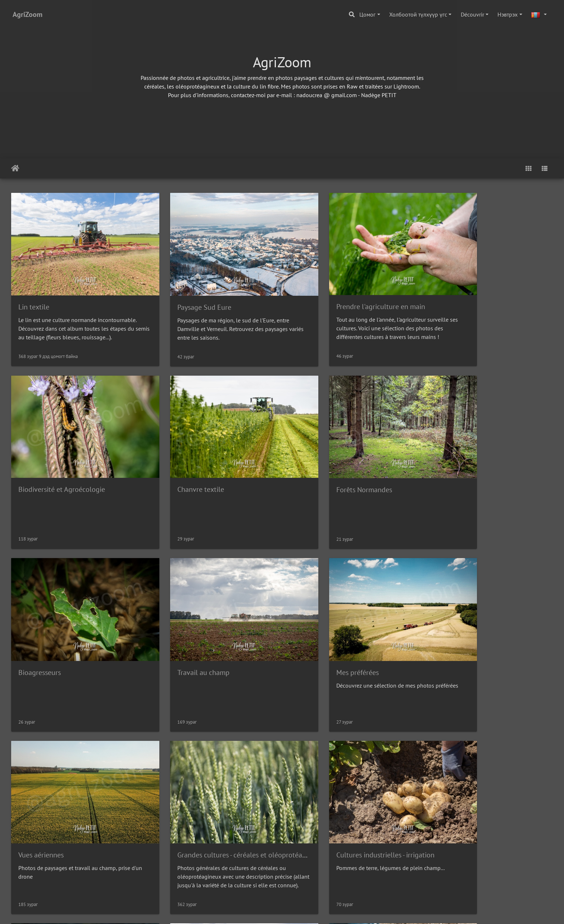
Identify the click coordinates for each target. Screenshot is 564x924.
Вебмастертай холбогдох (313, 912)
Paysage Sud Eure (183, 293)
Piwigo (269, 912)
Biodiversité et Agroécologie (476, 292)
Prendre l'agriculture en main (339, 292)
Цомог (367, 14)
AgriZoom (28, 14)
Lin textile (34, 293)
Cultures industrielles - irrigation (482, 629)
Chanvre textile (42, 461)
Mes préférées (40, 629)
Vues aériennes (179, 629)
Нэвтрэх (508, 14)
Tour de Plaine (316, 797)
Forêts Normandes (184, 461)
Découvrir (472, 14)
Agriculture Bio (180, 797)
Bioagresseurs (316, 461)
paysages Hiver (456, 797)
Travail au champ (459, 461)
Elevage (31, 797)
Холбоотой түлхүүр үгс (418, 14)
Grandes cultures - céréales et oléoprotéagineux (367, 629)
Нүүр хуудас (15, 168)
